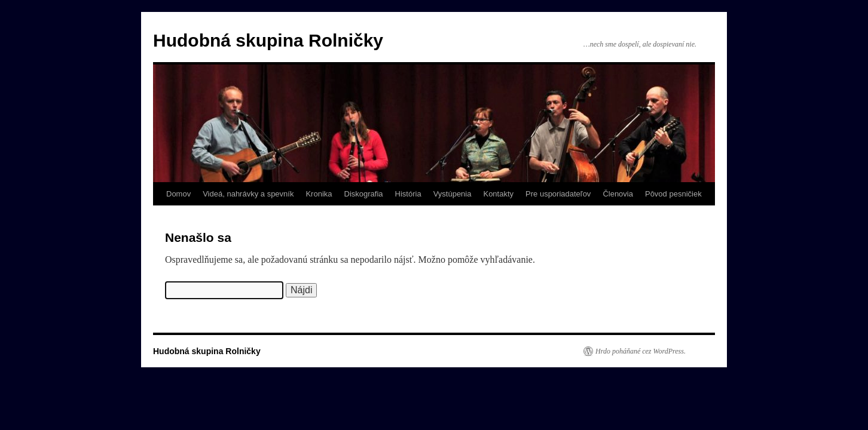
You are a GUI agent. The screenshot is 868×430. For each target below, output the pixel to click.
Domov (178, 194)
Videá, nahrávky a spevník (248, 194)
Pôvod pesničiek (673, 194)
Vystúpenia (453, 194)
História (408, 194)
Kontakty (498, 194)
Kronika (319, 194)
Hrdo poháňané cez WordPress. (641, 351)
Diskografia (364, 194)
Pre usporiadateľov (558, 194)
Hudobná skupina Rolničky (268, 40)
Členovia (618, 194)
